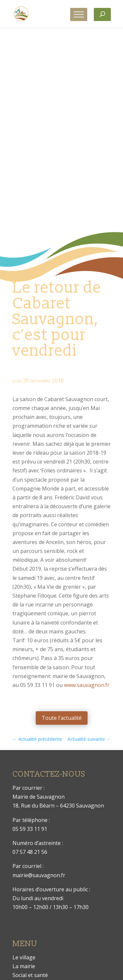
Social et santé (30, 975)
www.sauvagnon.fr (87, 685)
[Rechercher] (102, 14)
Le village (24, 957)
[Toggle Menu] (79, 14)
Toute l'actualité (62, 718)
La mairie (24, 966)
